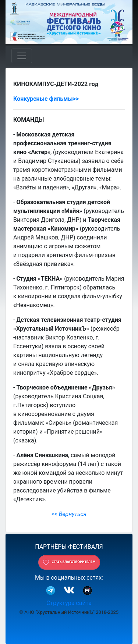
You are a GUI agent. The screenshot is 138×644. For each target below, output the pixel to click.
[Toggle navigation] (22, 56)
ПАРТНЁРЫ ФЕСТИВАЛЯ (69, 547)
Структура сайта (69, 603)
